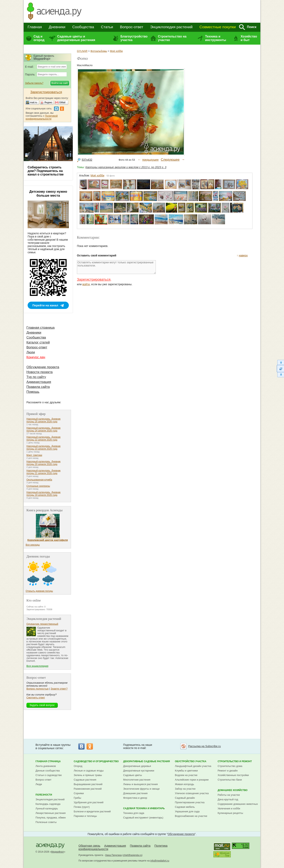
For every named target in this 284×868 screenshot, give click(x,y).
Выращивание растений (88, 784)
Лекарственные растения (51, 813)
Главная (35, 27)
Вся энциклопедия (37, 666)
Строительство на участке (172, 38)
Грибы (78, 798)
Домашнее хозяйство (233, 790)
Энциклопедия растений (171, 27)
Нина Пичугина (113, 855)
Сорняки (79, 793)
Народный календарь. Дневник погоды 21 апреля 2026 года (43, 472)
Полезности (44, 795)
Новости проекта (40, 372)
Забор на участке (185, 789)
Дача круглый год (228, 799)
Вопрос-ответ (132, 27)
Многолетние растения (137, 780)
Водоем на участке (186, 775)
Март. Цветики (34, 455)
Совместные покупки (218, 27)
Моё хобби (116, 51)
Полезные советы (46, 822)
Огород (78, 766)
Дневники (57, 27)
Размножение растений (88, 789)
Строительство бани (230, 780)
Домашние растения (135, 793)
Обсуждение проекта (43, 367)
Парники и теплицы (85, 816)
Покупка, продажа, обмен (51, 818)
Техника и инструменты (216, 38)
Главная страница (41, 328)
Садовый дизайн (185, 798)
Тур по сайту (36, 377)
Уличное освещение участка (192, 793)
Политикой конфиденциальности (42, 117)
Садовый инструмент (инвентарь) (143, 818)
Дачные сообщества (48, 771)
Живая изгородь (185, 784)
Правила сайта (38, 387)
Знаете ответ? (59, 689)
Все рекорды (33, 545)
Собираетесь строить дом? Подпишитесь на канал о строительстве (46, 171)
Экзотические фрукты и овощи (142, 789)
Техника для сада (134, 813)
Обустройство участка (191, 761)
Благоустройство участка (134, 38)
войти (86, 284)
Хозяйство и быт (249, 38)
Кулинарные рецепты (230, 813)
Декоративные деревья (137, 766)
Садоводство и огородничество (96, 761)
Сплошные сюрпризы (38, 486)
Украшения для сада (187, 811)
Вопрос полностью (37, 689)
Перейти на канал (45, 305)
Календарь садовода (48, 804)
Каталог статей (38, 342)
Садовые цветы (133, 775)
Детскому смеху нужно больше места (48, 194)
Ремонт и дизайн (228, 771)
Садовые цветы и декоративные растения (76, 38)
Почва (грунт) (82, 807)
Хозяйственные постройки (233, 775)
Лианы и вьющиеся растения (141, 784)
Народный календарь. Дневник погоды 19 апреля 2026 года (43, 494)
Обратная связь (89, 846)
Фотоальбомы (99, 51)
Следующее (170, 160)
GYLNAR (82, 51)
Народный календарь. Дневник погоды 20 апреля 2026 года (43, 463)
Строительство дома (230, 766)
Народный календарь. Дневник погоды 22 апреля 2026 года (43, 438)
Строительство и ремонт (235, 761)
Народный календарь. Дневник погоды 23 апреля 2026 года (43, 448)
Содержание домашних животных (238, 804)
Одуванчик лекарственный (42, 624)
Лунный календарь (47, 808)
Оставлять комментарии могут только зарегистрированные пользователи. (116, 267)
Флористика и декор (135, 798)
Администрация (39, 382)
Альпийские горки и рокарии (192, 780)
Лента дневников (46, 766)
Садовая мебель (185, 807)
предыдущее (150, 160)
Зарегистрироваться (94, 280)
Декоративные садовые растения (147, 761)
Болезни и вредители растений (92, 811)
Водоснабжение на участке (191, 816)
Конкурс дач (36, 357)
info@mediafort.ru (160, 861)
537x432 (87, 160)
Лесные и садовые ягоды (89, 771)
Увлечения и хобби (229, 808)
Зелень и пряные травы (88, 775)
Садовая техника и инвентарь (144, 808)
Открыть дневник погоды (39, 591)
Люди (31, 352)
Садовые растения (85, 780)
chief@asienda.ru (133, 855)
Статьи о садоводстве (49, 775)
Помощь (33, 392)
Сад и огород (39, 38)
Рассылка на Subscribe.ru (204, 746)
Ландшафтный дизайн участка (193, 766)
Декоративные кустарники (139, 771)
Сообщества (83, 27)
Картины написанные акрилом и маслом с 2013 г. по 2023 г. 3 (126, 167)
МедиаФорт (58, 852)
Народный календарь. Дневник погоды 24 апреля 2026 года (43, 429)
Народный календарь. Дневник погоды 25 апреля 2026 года (43, 420)
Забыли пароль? (34, 83)
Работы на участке (229, 795)
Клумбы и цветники (186, 771)
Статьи (107, 27)
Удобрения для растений (89, 802)
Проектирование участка (190, 802)
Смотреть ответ (36, 698)
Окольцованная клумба (39, 480)
